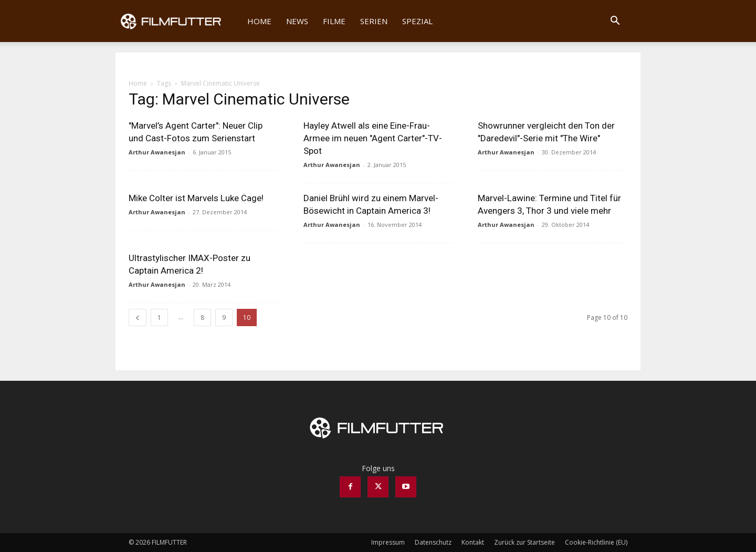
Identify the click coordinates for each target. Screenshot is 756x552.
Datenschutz (433, 542)
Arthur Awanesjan (157, 152)
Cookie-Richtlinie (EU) (596, 542)
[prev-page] (138, 317)
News (297, 21)
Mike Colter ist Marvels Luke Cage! (196, 198)
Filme (334, 21)
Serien (374, 21)
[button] (615, 22)
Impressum (388, 542)
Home (259, 21)
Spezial (417, 21)
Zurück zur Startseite (524, 542)
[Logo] (178, 21)
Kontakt (473, 542)
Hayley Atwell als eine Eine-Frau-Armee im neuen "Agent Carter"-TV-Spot (373, 138)
